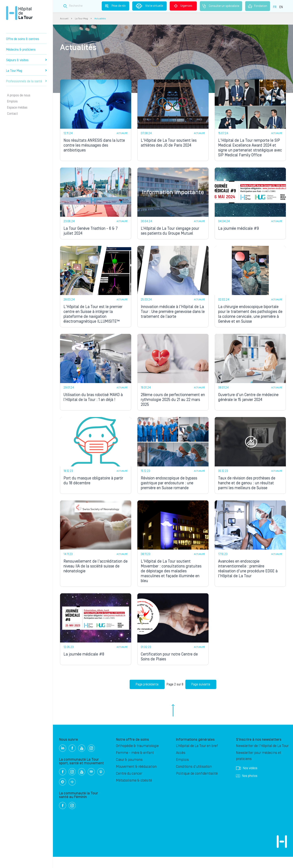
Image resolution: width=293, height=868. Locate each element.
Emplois (12, 101)
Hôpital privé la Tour (19, 13)
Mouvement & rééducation (136, 778)
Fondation (258, 6)
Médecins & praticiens (21, 50)
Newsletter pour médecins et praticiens (259, 767)
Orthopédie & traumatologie (137, 757)
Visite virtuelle (149, 6)
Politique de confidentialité (197, 785)
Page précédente (147, 696)
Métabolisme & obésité (134, 792)
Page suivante (201, 696)
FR (275, 7)
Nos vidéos (247, 779)
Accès (181, 764)
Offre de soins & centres (23, 39)
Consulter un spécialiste (221, 6)
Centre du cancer (129, 785)
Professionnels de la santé (26, 81)
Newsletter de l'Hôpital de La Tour (262, 757)
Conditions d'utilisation (194, 778)
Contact (13, 114)
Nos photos (247, 787)
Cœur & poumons (129, 771)
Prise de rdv (115, 6)
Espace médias (17, 108)
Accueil (64, 19)
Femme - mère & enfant (135, 764)
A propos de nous (19, 95)
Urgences (183, 6)
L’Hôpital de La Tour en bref (197, 757)
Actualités (100, 19)
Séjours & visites (26, 60)
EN (281, 7)
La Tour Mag (26, 71)
